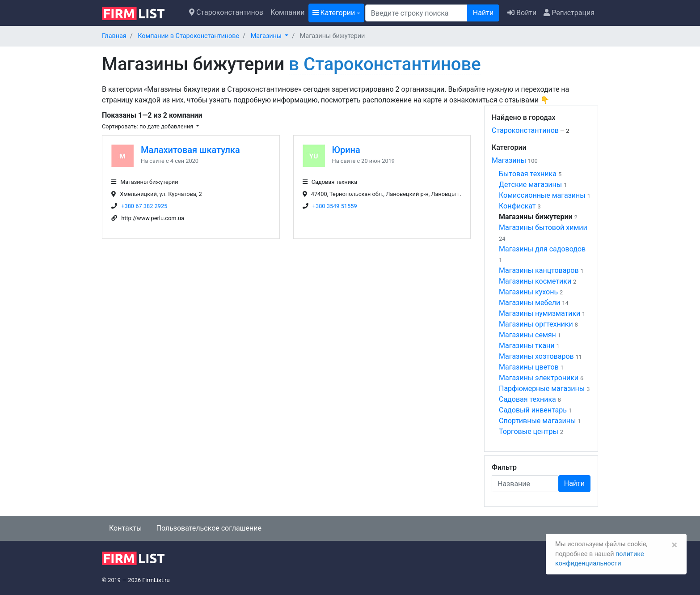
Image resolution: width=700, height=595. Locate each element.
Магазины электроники (539, 378)
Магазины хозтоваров (536, 356)
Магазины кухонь (528, 292)
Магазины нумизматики (540, 313)
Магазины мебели (529, 303)
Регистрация (569, 13)
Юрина (346, 150)
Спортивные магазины (537, 421)
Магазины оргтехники (536, 324)
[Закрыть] (674, 545)
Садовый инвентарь (533, 410)
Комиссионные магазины (542, 195)
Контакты (125, 528)
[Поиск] (416, 13)
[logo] (140, 13)
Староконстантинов (226, 12)
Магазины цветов (529, 367)
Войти (522, 13)
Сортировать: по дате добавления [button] (148, 126)
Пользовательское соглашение (209, 528)
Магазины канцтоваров (539, 270)
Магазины (509, 160)
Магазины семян (527, 335)
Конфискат (517, 206)
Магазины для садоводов (542, 249)
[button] (270, 36)
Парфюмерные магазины (542, 389)
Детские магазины (530, 185)
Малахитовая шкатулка (190, 150)
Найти (483, 13)
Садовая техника (527, 399)
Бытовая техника (528, 174)
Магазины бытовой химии (543, 227)
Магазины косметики (535, 281)
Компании (288, 12)
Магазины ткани (527, 346)
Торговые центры (529, 431)
